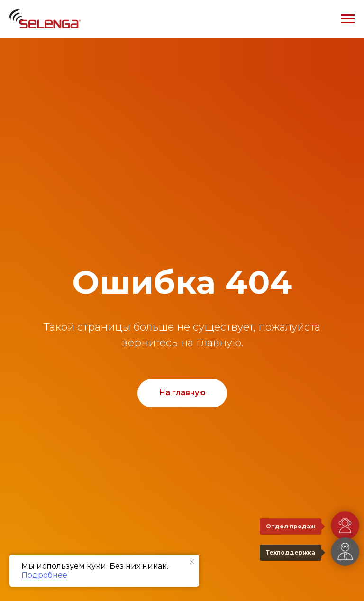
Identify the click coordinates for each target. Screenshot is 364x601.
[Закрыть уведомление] (192, 562)
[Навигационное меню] (348, 19)
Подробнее (44, 575)
